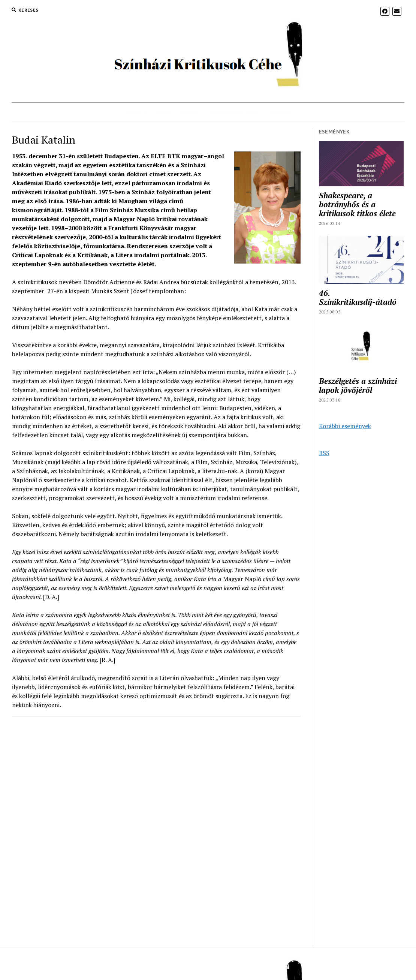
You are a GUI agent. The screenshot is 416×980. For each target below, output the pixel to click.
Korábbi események (345, 426)
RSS (324, 453)
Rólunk (134, 112)
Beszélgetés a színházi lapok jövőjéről (358, 385)
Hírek (163, 112)
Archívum (280, 112)
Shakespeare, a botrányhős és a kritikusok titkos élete (357, 204)
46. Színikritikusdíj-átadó (358, 297)
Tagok (187, 112)
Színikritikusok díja (231, 112)
